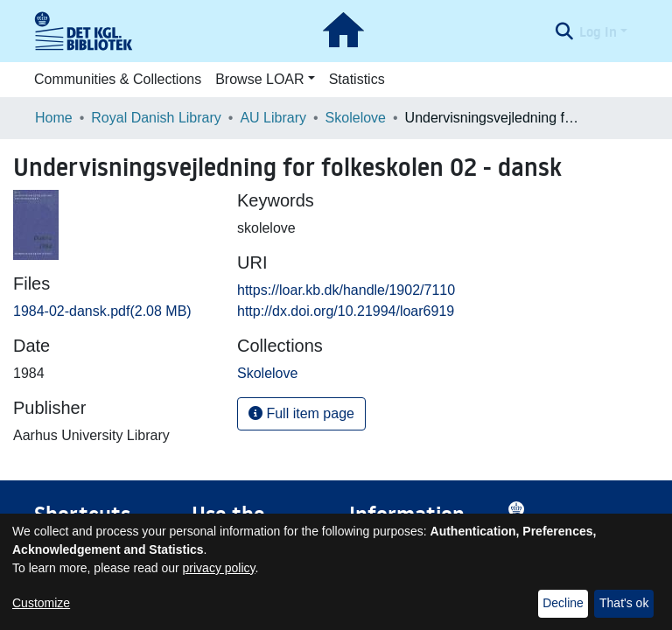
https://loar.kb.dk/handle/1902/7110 (346, 290)
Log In (598, 31)
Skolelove (356, 118)
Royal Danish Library (156, 118)
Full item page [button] (301, 413)
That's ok (624, 603)
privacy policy (219, 568)
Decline (563, 603)
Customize (41, 603)
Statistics (357, 79)
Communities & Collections (118, 79)
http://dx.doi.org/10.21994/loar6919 (346, 311)
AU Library (273, 118)
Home (54, 118)
